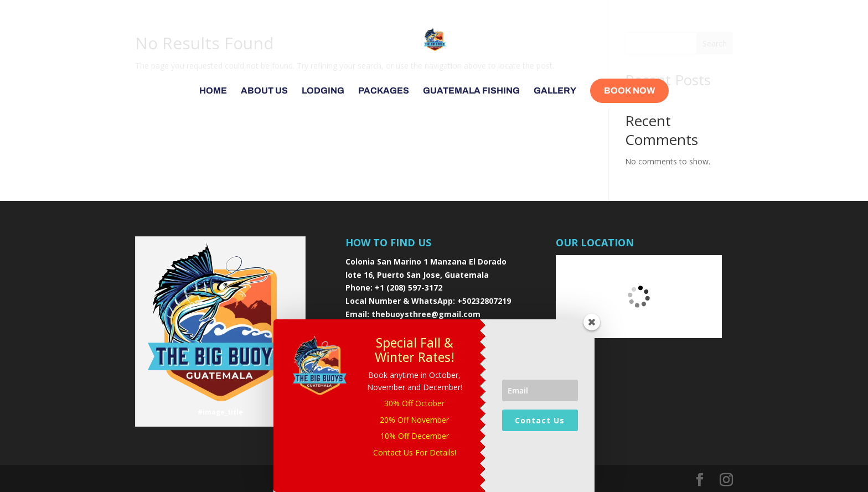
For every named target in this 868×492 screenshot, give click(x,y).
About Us (264, 91)
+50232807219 (484, 301)
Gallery (555, 91)
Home (213, 91)
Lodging (323, 91)
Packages (384, 91)
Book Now (629, 90)
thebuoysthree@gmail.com (426, 314)
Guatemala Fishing (471, 91)
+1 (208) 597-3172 (409, 288)
